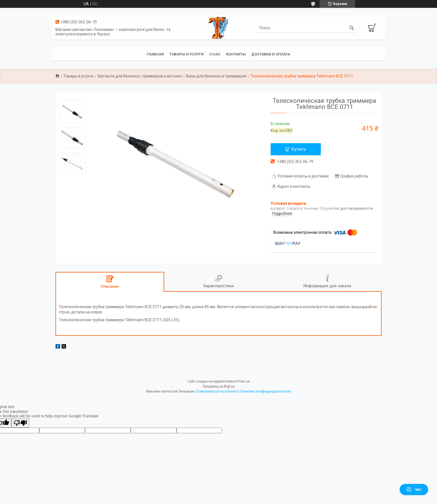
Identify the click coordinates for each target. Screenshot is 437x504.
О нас (215, 54)
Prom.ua (243, 381)
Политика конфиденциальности (266, 391)
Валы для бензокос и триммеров (216, 76)
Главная (155, 54)
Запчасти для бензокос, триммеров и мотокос (140, 76)
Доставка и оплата (271, 54)
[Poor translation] (20, 423)
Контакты (236, 54)
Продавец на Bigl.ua (219, 386)
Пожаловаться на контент (217, 391)
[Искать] (352, 28)
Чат (414, 490)
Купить (299, 149)
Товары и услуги (187, 54)
